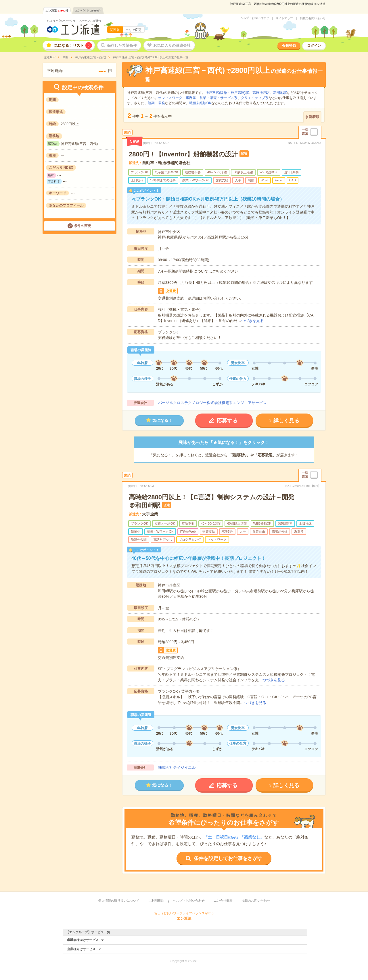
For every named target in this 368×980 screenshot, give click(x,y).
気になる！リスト (73, 45)
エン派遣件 (57, 10)
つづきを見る (252, 321)
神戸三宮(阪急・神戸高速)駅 (227, 93)
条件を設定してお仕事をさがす (228, 858)
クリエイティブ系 (255, 98)
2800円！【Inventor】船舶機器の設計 (183, 154)
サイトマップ (284, 18)
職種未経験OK (200, 103)
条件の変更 (83, 226)
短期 (151, 103)
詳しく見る (286, 421)
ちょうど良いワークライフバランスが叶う (74, 21)
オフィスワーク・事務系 (177, 98)
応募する (227, 421)
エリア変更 (134, 30)
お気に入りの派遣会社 (172, 45)
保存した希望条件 (122, 45)
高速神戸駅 (261, 93)
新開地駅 (280, 93)
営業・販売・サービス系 (218, 98)
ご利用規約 (156, 901)
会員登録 (289, 46)
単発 (162, 103)
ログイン (314, 46)
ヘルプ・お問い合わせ (255, 18)
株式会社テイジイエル (177, 767)
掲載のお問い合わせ (313, 18)
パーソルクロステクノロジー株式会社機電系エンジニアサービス (212, 403)
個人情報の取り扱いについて (119, 901)
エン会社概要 (223, 901)
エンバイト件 (88, 10)
